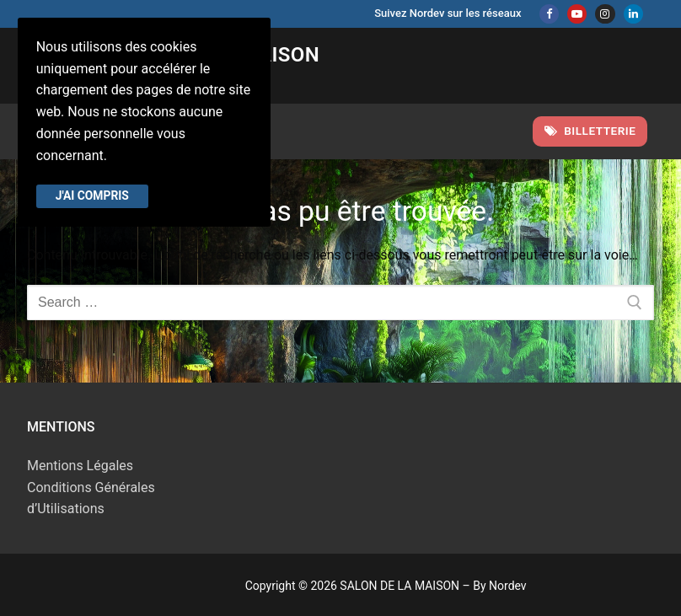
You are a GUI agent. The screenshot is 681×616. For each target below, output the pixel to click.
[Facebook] (549, 14)
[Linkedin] (633, 14)
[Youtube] (577, 14)
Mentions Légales (80, 466)
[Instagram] (605, 14)
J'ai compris (92, 196)
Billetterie (590, 131)
